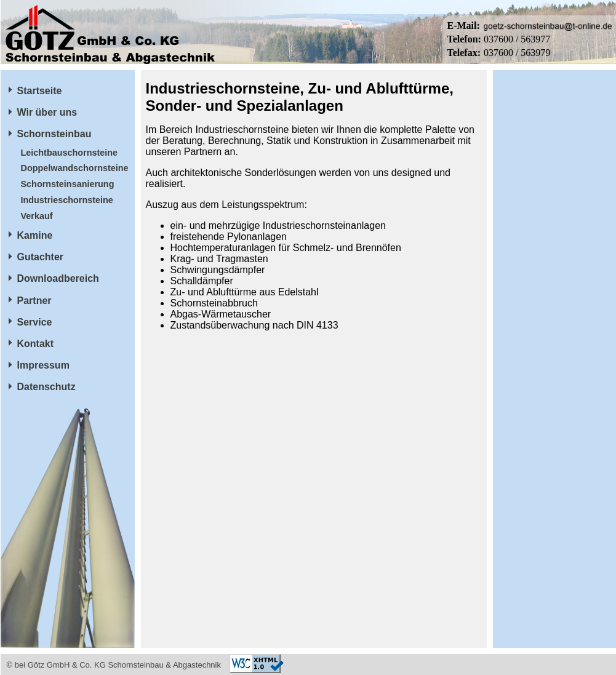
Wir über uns (47, 112)
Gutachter (41, 257)
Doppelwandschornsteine (75, 168)
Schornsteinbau (54, 134)
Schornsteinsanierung (68, 184)
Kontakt (36, 344)
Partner (34, 301)
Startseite (40, 91)
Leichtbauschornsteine (70, 153)
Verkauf (37, 216)
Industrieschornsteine (67, 200)
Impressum (43, 365)
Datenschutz (46, 387)
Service (35, 322)
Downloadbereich (58, 278)
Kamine (35, 235)
